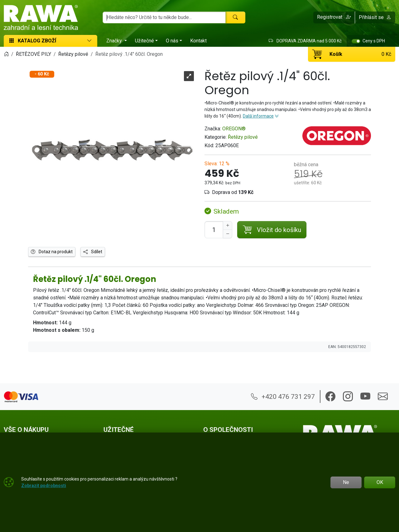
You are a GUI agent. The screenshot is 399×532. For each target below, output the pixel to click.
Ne (346, 482)
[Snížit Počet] (228, 234)
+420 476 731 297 (283, 397)
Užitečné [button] (144, 41)
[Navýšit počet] (228, 225)
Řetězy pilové (243, 137)
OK (380, 482)
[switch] (356, 41)
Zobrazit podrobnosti (44, 486)
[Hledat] (235, 17)
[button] (334, 17)
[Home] (6, 54)
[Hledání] (164, 17)
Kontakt (198, 41)
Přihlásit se (375, 17)
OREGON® (234, 129)
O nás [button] (172, 41)
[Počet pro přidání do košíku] (214, 230)
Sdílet (93, 252)
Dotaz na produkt (52, 252)
